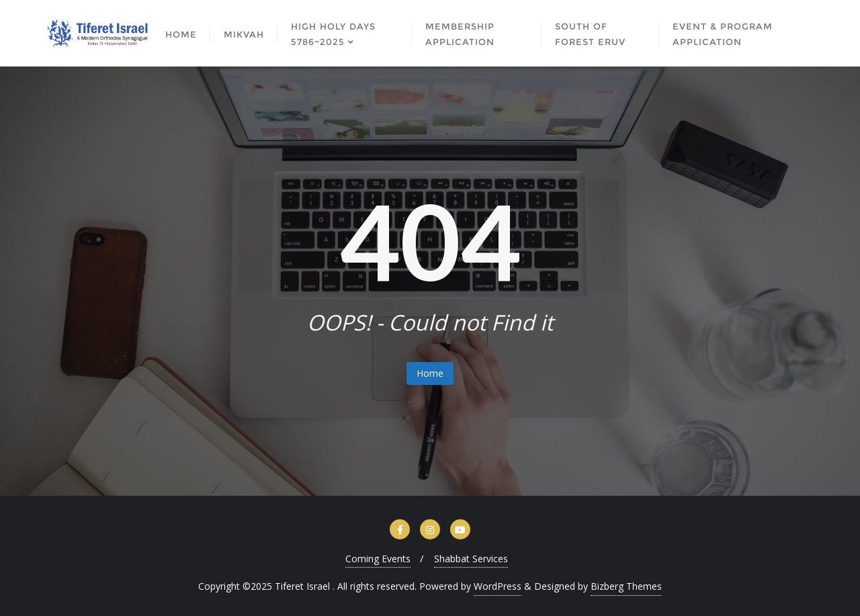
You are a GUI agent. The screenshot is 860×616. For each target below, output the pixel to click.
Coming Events (378, 559)
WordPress (498, 586)
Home (430, 373)
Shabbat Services (471, 559)
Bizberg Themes (626, 586)
